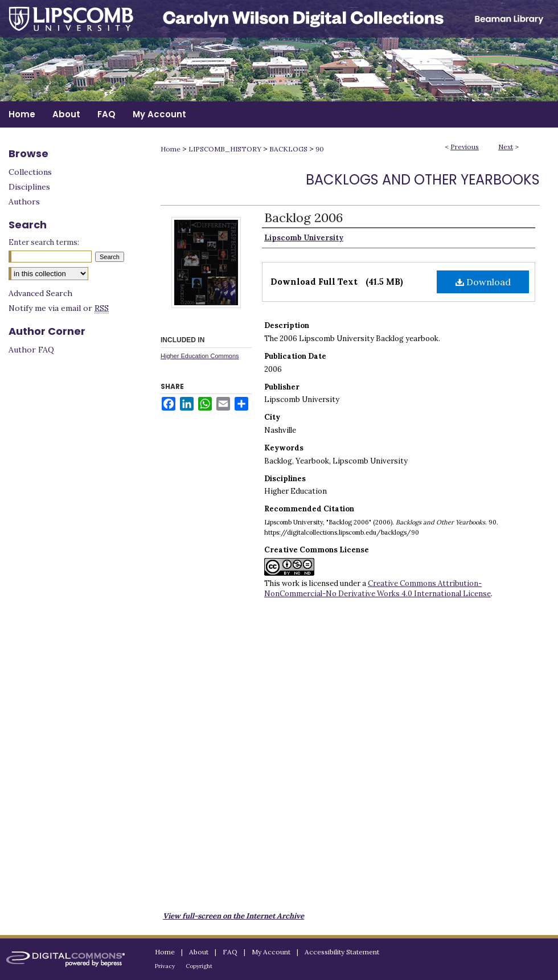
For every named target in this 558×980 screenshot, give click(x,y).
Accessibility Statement (342, 952)
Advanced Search (40, 293)
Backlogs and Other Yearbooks (423, 180)
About (199, 952)
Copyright (199, 966)
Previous (465, 147)
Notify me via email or (59, 308)
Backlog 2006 (303, 218)
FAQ (230, 952)
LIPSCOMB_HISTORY (225, 149)
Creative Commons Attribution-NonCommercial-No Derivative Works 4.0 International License (378, 589)
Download (483, 282)
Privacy (165, 966)
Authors (24, 202)
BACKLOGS (288, 149)
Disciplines (29, 187)
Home (171, 149)
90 (320, 149)
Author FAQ (31, 350)
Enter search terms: (44, 242)
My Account (271, 952)
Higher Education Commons (200, 356)
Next (506, 147)
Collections (30, 172)
